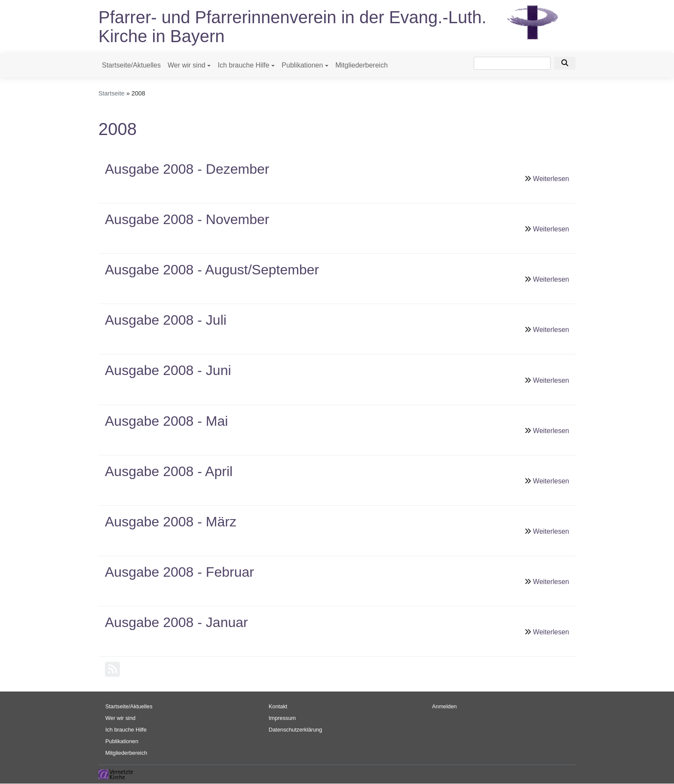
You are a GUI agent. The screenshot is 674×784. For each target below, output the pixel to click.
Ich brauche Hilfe (243, 65)
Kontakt (278, 706)
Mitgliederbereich (362, 65)
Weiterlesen (551, 179)
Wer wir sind (187, 65)
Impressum (282, 718)
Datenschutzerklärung (295, 730)
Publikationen (302, 65)
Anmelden (444, 706)
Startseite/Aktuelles (131, 65)
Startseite (112, 93)
